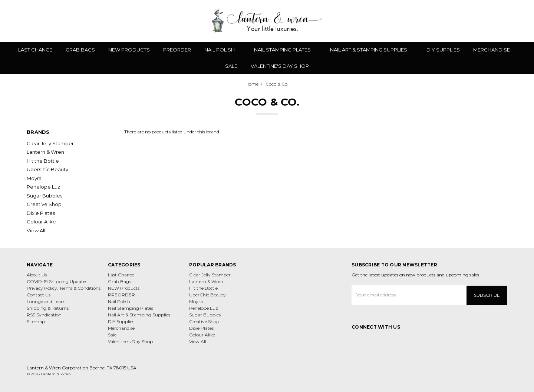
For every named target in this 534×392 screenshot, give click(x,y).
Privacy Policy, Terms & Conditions (64, 288)
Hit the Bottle (43, 161)
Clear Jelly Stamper (50, 143)
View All (36, 230)
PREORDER (177, 50)
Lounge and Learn (46, 301)
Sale (231, 66)
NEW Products (129, 50)
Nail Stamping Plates (285, 50)
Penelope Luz (43, 187)
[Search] (472, 21)
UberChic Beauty (47, 169)
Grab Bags (80, 50)
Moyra (34, 178)
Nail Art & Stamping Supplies (372, 50)
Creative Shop (44, 204)
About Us (37, 275)
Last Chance (35, 50)
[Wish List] (485, 21)
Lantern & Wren (45, 152)
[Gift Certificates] (498, 21)
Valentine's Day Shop (280, 66)
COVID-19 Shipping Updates (57, 281)
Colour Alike (41, 222)
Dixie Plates (41, 213)
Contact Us (39, 295)
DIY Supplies (443, 50)
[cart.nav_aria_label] (523, 21)
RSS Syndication (44, 315)
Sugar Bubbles (44, 196)
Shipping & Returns (48, 308)
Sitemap (36, 321)
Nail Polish (222, 50)
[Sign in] (511, 21)
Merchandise (495, 50)
